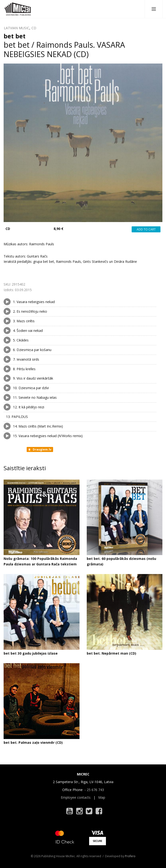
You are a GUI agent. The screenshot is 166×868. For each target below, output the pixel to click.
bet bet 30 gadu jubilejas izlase (31, 653)
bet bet (15, 36)
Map (102, 797)
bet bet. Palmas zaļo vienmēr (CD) (33, 742)
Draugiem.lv (40, 450)
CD (34, 28)
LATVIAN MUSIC (17, 28)
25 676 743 (95, 790)
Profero (130, 856)
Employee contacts (76, 797)
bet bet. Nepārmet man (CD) (111, 653)
